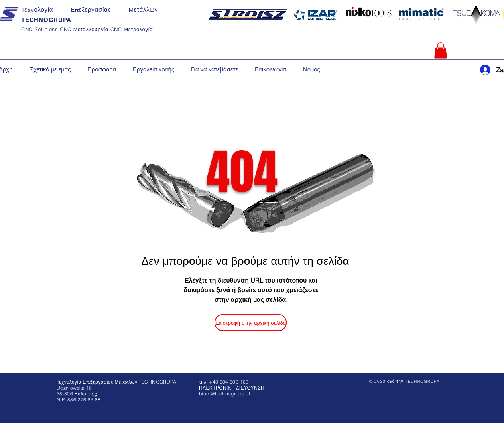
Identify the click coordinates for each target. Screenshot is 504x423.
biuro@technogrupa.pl (224, 394)
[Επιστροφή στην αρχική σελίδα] (251, 323)
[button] (441, 50)
